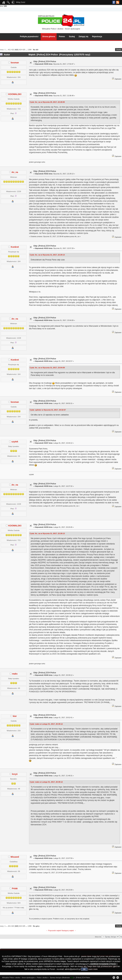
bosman (15, 63)
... (7, 50)
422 (13, 50)
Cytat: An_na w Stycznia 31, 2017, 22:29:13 (47, 255)
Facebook (114, 2)
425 (24, 50)
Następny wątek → (69, 931)
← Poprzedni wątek (53, 931)
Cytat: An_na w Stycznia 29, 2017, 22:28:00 (47, 102)
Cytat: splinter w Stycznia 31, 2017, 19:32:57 (48, 410)
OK (84, 969)
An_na (15, 172)
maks (15, 674)
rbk (72, 978)
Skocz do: (98, 937)
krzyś (15, 774)
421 (9, 50)
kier (15, 716)
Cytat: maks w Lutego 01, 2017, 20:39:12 (46, 724)
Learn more (93, 969)
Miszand (15, 857)
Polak (15, 889)
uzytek (15, 442)
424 (20, 50)
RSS (118, 2)
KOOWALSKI (15, 94)
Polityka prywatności (29, 37)
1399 (30, 50)
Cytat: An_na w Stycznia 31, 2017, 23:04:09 (47, 368)
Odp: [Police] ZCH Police (45, 62)
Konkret (15, 247)
